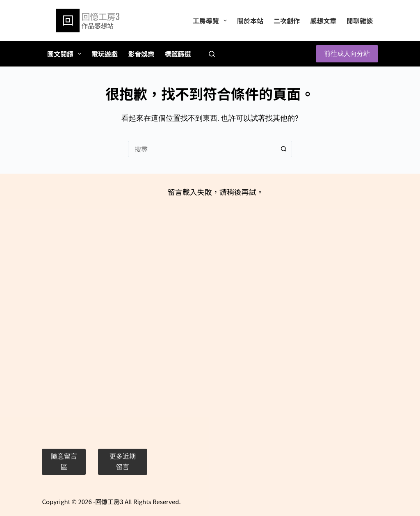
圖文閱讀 (66, 54)
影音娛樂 (141, 54)
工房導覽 (211, 21)
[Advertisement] (94, 309)
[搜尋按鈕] (284, 149)
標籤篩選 (178, 54)
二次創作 (287, 21)
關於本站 (250, 21)
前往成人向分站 (347, 54)
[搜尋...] (202, 149)
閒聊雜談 (360, 21)
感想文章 (323, 21)
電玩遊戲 (105, 54)
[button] (64, 462)
